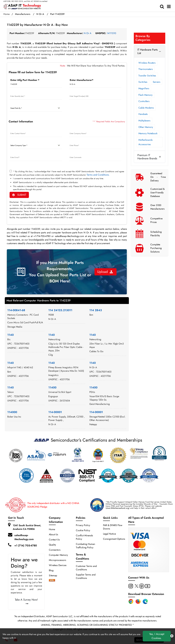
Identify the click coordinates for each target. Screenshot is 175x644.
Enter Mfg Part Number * (25, 80)
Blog (51, 570)
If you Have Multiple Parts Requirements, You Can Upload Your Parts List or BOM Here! (60, 272)
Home (6, 14)
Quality (52, 545)
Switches (143, 82)
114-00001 (55, 412)
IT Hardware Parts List (147, 51)
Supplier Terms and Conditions (86, 576)
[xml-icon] (52, 581)
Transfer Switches (147, 76)
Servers (157, 82)
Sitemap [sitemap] (54, 575)
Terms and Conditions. (98, 175)
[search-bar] (163, 7)
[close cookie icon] (172, 636)
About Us (53, 534)
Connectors (55, 550)
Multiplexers (144, 121)
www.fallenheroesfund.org (118, 508)
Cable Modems (146, 108)
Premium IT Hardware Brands (147, 157)
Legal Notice (109, 534)
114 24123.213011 (60, 310)
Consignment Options (114, 539)
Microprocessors (58, 560)
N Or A (40, 14)
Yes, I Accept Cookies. (157, 636)
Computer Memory (58, 555)
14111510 (111, 33)
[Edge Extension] (145, 601)
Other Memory (146, 127)
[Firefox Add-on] (138, 601)
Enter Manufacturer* (82, 80)
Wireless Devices (58, 565)
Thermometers (146, 69)
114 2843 (96, 310)
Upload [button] (105, 272)
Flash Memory (145, 95)
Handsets (143, 114)
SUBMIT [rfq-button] (19, 195)
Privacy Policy (83, 525)
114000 (12, 412)
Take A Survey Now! (26, 601)
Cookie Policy (83, 530)
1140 (11, 335)
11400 (52, 387)
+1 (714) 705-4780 (26, 546)
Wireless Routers (147, 63)
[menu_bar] (170, 7)
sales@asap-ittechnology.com (24, 537)
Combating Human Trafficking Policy (85, 546)
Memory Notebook (148, 133)
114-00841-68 (16, 310)
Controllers (144, 101)
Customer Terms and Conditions (86, 568)
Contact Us (54, 540)
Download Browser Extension (146, 594)
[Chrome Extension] (131, 601)
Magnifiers (144, 88)
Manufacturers (23, 14)
